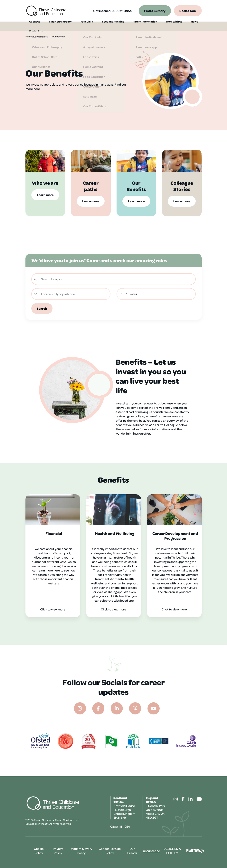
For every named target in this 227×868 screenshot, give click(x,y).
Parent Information (133, 26)
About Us (32, 26)
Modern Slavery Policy (82, 851)
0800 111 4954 (122, 11)
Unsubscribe (151, 851)
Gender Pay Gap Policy (110, 851)
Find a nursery (155, 11)
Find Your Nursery (56, 26)
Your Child (80, 26)
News (178, 26)
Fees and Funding (103, 26)
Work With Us (161, 26)
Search (42, 308)
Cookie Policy (39, 851)
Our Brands (132, 851)
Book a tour (188, 11)
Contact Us (194, 26)
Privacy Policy (58, 851)
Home (28, 37)
